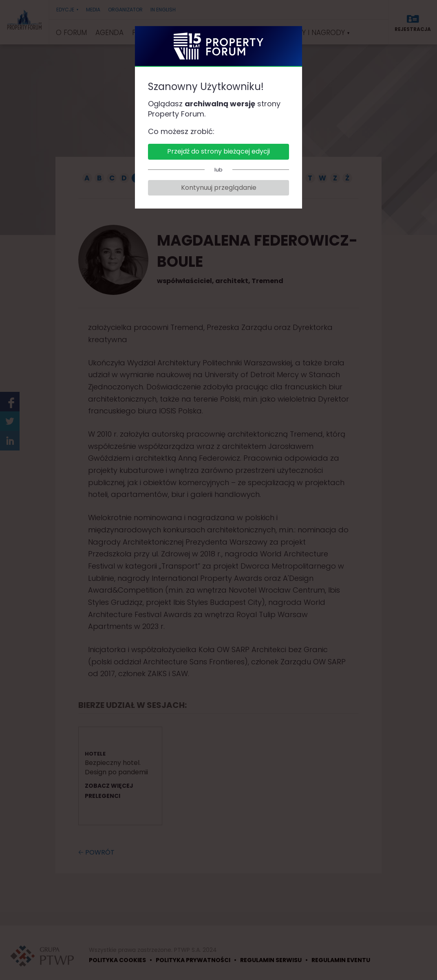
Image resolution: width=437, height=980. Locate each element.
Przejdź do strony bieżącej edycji (218, 151)
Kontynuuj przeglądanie (219, 188)
